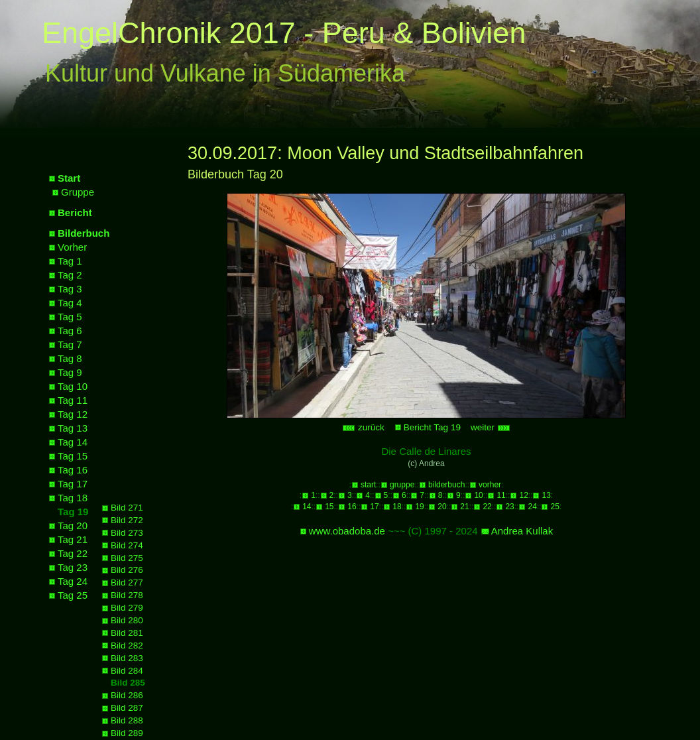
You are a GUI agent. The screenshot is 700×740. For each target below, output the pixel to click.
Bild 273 (127, 533)
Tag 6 (70, 331)
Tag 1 (70, 261)
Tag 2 (70, 275)
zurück (363, 427)
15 (329, 507)
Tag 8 (70, 358)
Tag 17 (73, 484)
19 (419, 507)
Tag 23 (73, 567)
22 (487, 507)
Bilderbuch (84, 233)
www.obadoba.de (347, 531)
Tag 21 (73, 539)
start (368, 485)
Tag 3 (70, 289)
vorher (490, 485)
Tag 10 (73, 386)
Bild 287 (127, 708)
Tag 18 (73, 498)
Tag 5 (70, 317)
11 (501, 495)
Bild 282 (127, 646)
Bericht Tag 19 (432, 427)
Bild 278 (127, 595)
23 (509, 507)
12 (523, 495)
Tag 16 (73, 470)
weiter (491, 427)
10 (478, 495)
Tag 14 (73, 442)
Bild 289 (127, 733)
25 (554, 507)
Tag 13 (73, 428)
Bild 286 (127, 695)
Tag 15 (73, 456)
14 (307, 507)
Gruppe (78, 192)
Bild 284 (127, 671)
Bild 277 (127, 583)
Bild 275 (127, 558)
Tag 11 (73, 400)
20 (442, 507)
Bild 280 (127, 620)
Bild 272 (127, 520)
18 (397, 507)
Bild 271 (127, 508)
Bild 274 (127, 545)
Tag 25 (73, 595)
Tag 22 (73, 553)
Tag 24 (73, 581)
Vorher (72, 247)
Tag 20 (73, 525)
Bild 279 (127, 608)
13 (546, 495)
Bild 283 (127, 658)
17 (374, 507)
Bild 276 (127, 570)
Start (69, 178)
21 (464, 507)
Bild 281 (127, 633)
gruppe (402, 485)
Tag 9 (70, 372)
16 (352, 507)
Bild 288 (127, 720)
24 (532, 507)
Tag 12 (73, 414)
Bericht (75, 213)
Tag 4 (70, 303)
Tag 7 (70, 344)
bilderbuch (446, 485)
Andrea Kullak (522, 531)
